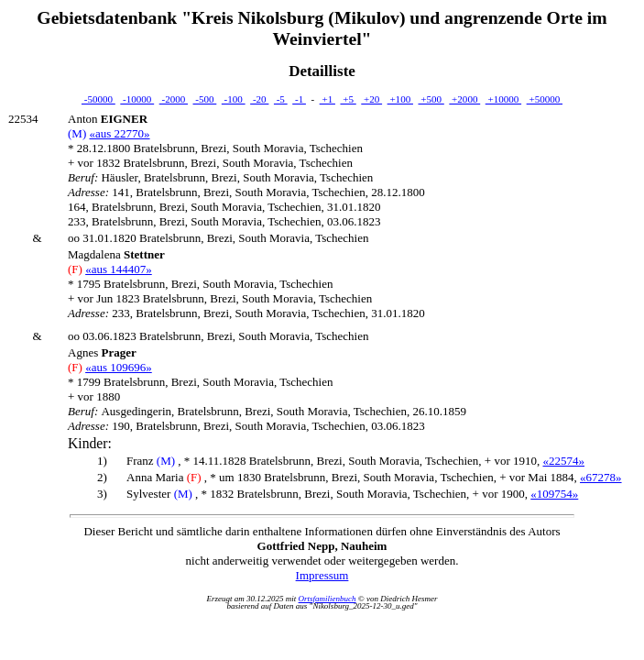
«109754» (554, 494)
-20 (259, 99)
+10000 (503, 99)
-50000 (98, 99)
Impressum (322, 575)
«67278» (601, 477)
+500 (431, 99)
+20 (371, 99)
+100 (400, 99)
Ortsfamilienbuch (327, 599)
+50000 (545, 99)
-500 (205, 99)
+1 (327, 99)
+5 (348, 99)
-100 (234, 99)
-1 (299, 99)
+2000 (464, 99)
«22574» (564, 461)
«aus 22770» (119, 133)
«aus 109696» (119, 367)
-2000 (174, 99)
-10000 (137, 99)
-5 (281, 99)
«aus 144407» (119, 269)
